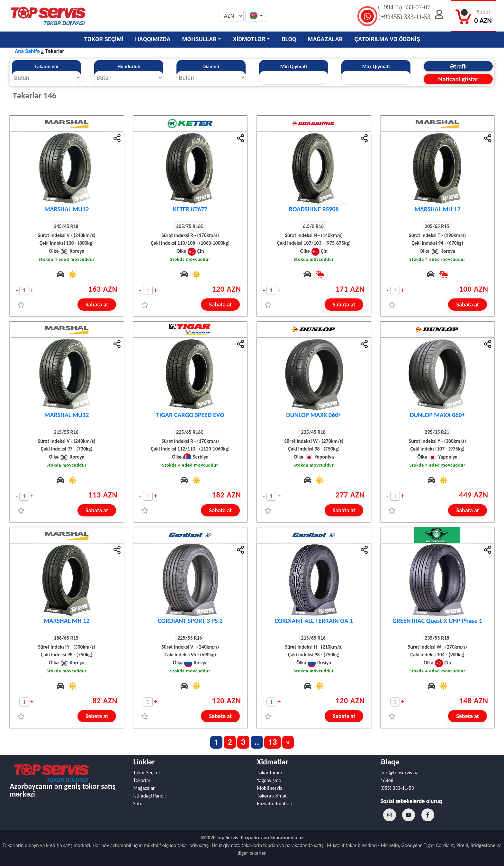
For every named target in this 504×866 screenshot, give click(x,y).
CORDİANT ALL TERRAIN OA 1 (314, 621)
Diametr (211, 66)
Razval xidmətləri (274, 803)
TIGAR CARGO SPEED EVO (190, 415)
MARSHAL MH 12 (437, 209)
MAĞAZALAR (325, 39)
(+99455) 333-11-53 (404, 17)
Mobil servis (270, 788)
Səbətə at (97, 305)
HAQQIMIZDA (153, 39)
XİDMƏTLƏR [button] (249, 39)
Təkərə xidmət (272, 796)
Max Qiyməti (376, 66)
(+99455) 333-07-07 (404, 7)
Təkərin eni (46, 66)
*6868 (387, 780)
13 (273, 742)
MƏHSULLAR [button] (199, 39)
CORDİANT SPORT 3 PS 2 (190, 621)
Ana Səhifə (27, 51)
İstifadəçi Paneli (150, 796)
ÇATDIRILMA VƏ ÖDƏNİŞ (387, 39)
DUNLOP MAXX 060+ (314, 415)
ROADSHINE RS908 (314, 209)
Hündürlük (129, 66)
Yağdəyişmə (269, 780)
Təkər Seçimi (147, 773)
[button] (256, 16)
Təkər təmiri (270, 773)
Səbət (139, 803)
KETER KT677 (190, 209)
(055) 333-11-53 (397, 788)
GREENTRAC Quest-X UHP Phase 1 (437, 621)
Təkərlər (142, 780)
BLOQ (289, 39)
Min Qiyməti (294, 66)
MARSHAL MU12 (67, 209)
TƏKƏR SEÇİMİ (104, 39)
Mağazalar (144, 788)
